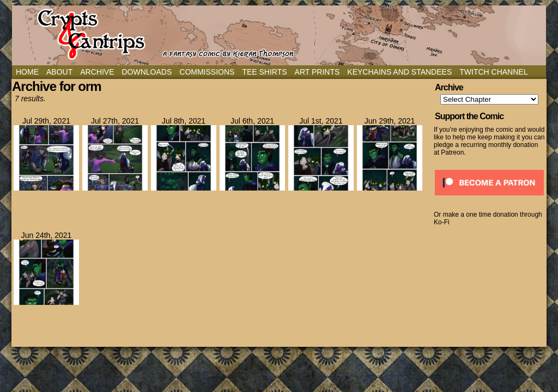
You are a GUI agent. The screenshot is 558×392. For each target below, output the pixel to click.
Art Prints (317, 72)
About (59, 72)
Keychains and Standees (399, 72)
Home (27, 72)
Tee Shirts (264, 72)
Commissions (207, 72)
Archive (97, 72)
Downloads (147, 72)
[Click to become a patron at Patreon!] (489, 199)
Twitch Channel (493, 72)
